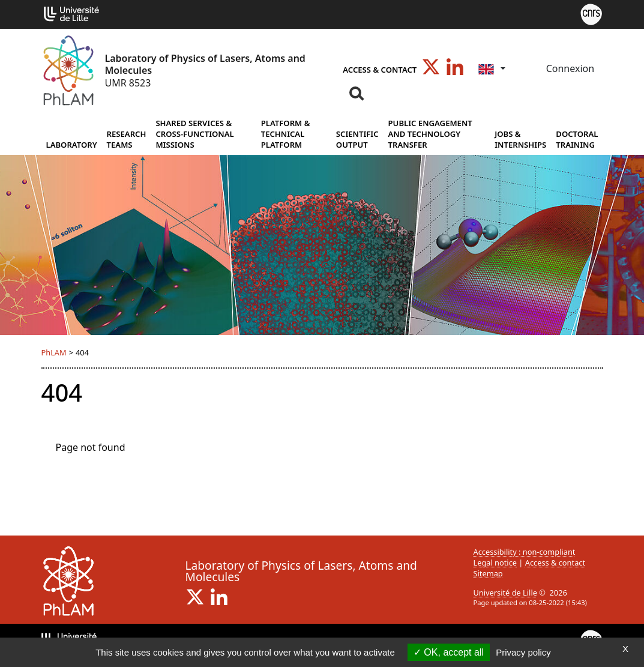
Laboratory (72, 145)
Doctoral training (577, 139)
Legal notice (495, 563)
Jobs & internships (520, 139)
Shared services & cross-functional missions (194, 134)
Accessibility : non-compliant (525, 552)
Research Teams (127, 139)
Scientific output (357, 139)
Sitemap (488, 573)
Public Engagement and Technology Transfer (430, 134)
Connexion (569, 68)
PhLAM (54, 352)
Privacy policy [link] (523, 652)
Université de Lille (505, 593)
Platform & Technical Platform (286, 134)
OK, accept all (449, 652)
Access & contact (380, 70)
